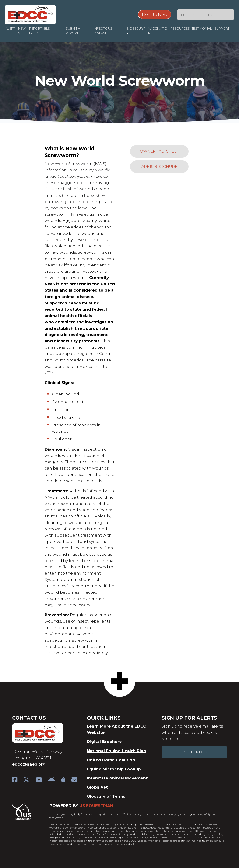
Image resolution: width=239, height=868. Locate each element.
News (22, 31)
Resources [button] (180, 29)
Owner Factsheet (159, 151)
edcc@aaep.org (29, 764)
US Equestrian (96, 806)
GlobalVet (97, 787)
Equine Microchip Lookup (114, 769)
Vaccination (158, 31)
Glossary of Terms (106, 796)
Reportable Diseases (39, 31)
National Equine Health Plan (116, 751)
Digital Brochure (104, 742)
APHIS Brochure (159, 167)
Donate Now (155, 14)
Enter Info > (194, 752)
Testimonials (202, 31)
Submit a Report (73, 31)
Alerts (10, 31)
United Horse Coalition (111, 760)
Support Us (222, 31)
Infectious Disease (103, 31)
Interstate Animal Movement (117, 778)
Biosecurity (136, 31)
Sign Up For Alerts (189, 718)
